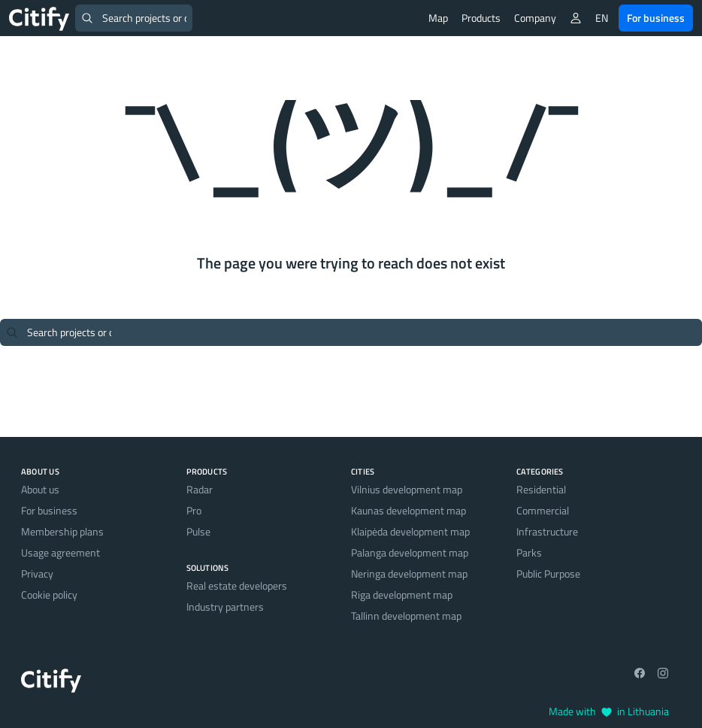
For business (656, 18)
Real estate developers (237, 585)
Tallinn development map (406, 616)
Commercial (543, 510)
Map (438, 18)
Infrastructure (547, 531)
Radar (200, 489)
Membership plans (62, 531)
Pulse (198, 531)
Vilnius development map (407, 489)
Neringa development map (409, 573)
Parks (529, 552)
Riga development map (402, 595)
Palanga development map (410, 552)
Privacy (37, 573)
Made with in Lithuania (609, 711)
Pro (194, 510)
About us (40, 489)
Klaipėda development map (410, 531)
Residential (541, 489)
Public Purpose (548, 573)
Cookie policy (49, 595)
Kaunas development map (408, 510)
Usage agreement (61, 552)
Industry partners (225, 607)
